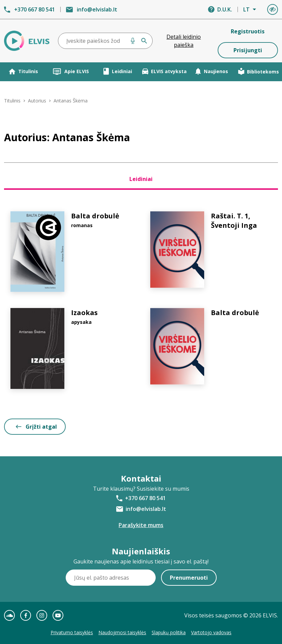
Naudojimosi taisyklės (122, 632)
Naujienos (212, 71)
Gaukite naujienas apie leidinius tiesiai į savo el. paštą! (141, 561)
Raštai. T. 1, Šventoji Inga (234, 221)
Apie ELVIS (71, 71)
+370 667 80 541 (35, 9)
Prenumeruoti (189, 578)
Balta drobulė (95, 216)
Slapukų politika (169, 632)
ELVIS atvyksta (164, 71)
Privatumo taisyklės (72, 632)
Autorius (37, 101)
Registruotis (248, 31)
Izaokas (84, 313)
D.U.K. (225, 9)
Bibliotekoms (259, 71)
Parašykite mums (141, 525)
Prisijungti (248, 50)
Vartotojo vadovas (211, 632)
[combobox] (105, 41)
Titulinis (23, 71)
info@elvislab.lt (97, 9)
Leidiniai (118, 71)
